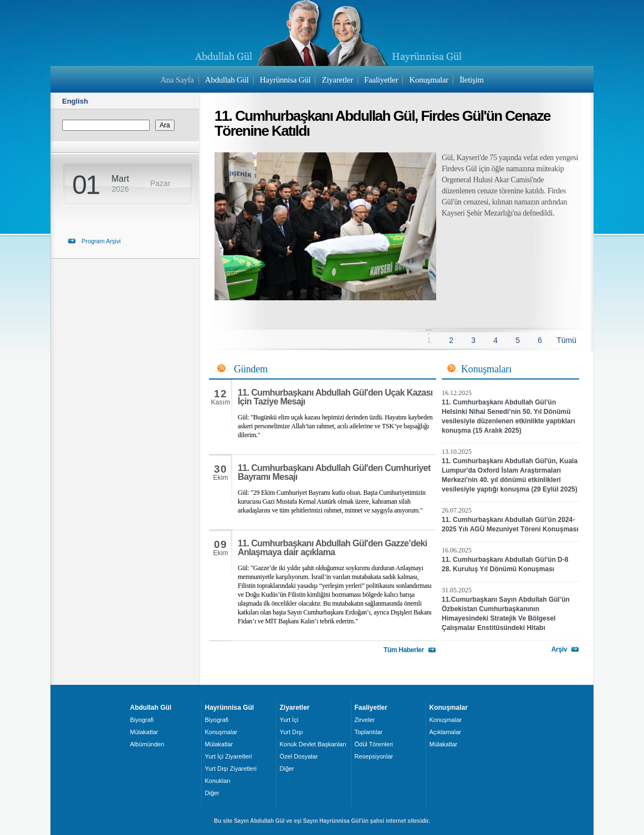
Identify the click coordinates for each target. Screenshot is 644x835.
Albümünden (147, 744)
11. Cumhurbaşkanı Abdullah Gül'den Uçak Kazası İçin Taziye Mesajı (335, 397)
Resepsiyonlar (374, 756)
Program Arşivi (101, 241)
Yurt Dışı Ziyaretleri (231, 769)
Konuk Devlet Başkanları (313, 744)
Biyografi (142, 720)
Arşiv (559, 649)
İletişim (472, 80)
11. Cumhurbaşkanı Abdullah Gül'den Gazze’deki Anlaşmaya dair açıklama (333, 548)
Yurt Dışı (292, 732)
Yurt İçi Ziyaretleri (229, 756)
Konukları (218, 781)
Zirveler (365, 720)
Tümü (566, 340)
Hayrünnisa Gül (285, 80)
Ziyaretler (338, 80)
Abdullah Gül (227, 80)
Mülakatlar (144, 732)
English (75, 101)
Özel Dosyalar (299, 756)
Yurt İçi (289, 720)
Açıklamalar (445, 732)
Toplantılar (369, 732)
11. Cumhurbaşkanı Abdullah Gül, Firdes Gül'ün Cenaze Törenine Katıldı (382, 123)
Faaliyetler (381, 80)
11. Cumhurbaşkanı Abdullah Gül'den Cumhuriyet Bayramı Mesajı (334, 472)
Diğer (212, 793)
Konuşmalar (429, 80)
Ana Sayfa (177, 80)
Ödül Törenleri (374, 744)
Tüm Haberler (404, 650)
